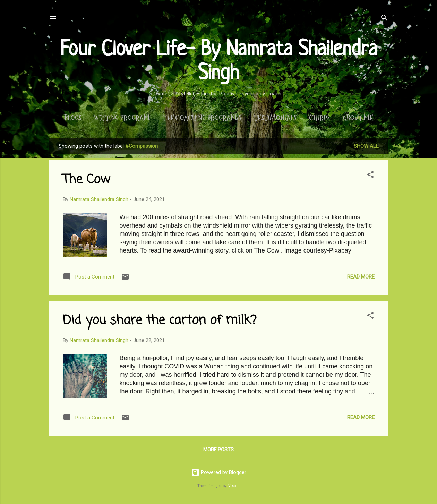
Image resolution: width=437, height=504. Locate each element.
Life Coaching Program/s (202, 118)
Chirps (319, 118)
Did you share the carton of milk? (160, 321)
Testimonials (275, 118)
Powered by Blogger (219, 472)
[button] (370, 176)
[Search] (384, 19)
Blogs (73, 118)
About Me (358, 118)
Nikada (234, 486)
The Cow (87, 180)
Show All (366, 146)
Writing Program (122, 118)
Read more (361, 277)
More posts (218, 450)
